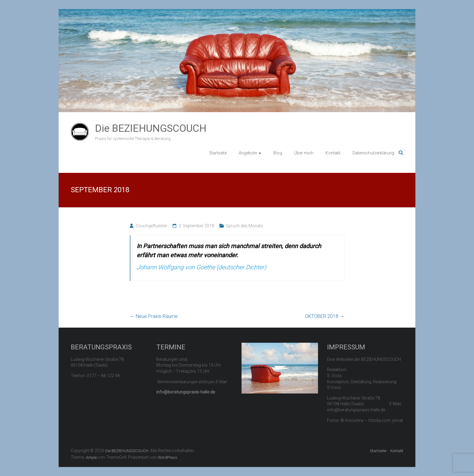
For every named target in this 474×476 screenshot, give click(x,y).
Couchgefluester (151, 226)
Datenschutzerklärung (373, 153)
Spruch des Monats (245, 226)
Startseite (218, 153)
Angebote (248, 153)
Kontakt (333, 153)
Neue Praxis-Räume (154, 316)
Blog (278, 153)
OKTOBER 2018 (325, 316)
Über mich (304, 153)
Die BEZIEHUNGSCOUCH (151, 128)
